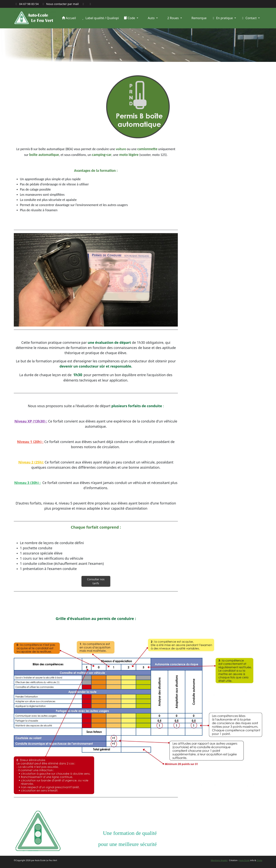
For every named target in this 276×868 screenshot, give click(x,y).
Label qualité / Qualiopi (100, 18)
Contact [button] (249, 18)
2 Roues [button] (173, 18)
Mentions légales (219, 860)
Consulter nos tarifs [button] (96, 581)
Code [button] (130, 18)
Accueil (69, 18)
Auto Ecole (244, 860)
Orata (259, 860)
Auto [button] (151, 18)
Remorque (199, 18)
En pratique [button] (223, 18)
